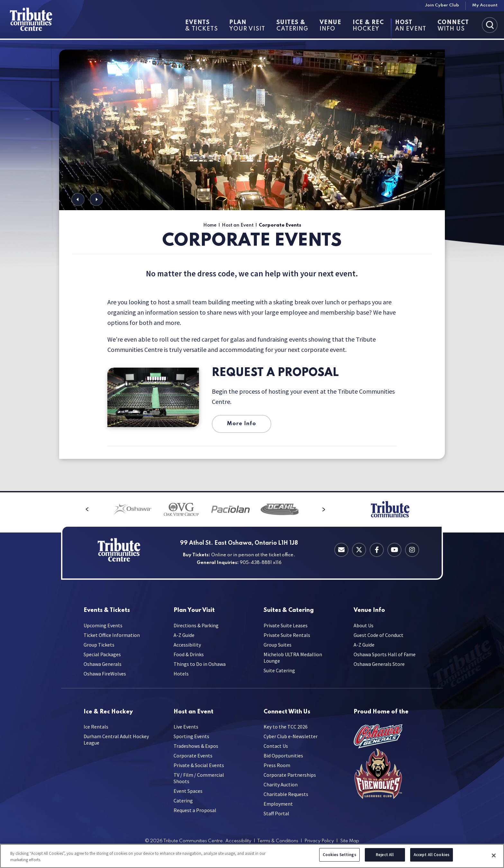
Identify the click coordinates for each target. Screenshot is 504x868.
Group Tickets (99, 645)
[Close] (494, 856)
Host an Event (238, 225)
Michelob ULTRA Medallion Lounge (293, 658)
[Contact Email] (341, 550)
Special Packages (102, 654)
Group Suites (278, 645)
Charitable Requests (286, 794)
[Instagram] (412, 550)
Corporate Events (193, 756)
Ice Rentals (96, 727)
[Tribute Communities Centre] (42, 19)
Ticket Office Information (112, 635)
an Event (411, 26)
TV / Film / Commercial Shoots (199, 778)
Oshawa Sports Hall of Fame (385, 654)
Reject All (385, 856)
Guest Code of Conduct (378, 635)
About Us (364, 625)
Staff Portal (276, 813)
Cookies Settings (339, 856)
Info (330, 26)
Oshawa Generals (103, 664)
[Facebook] (377, 550)
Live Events (186, 727)
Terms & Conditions (278, 841)
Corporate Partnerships (290, 775)
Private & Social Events (199, 765)
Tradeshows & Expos (196, 746)
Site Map (350, 841)
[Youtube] (394, 550)
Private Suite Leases (286, 625)
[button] (78, 199)
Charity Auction (281, 784)
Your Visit (247, 26)
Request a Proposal (275, 373)
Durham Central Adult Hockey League (116, 739)
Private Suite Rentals (287, 635)
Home (210, 225)
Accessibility (187, 645)
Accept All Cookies (432, 856)
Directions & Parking (196, 625)
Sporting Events (191, 736)
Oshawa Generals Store (379, 664)
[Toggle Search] (490, 25)
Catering (292, 26)
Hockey (368, 26)
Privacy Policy (319, 841)
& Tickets (202, 26)
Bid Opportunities (283, 756)
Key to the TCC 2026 (286, 727)
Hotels (181, 674)
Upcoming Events (103, 625)
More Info (242, 424)
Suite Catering (279, 670)
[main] (252, 265)
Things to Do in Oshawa (200, 664)
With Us (453, 26)
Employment (278, 804)
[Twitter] (359, 550)
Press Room (277, 765)
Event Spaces (188, 791)
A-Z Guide (184, 635)
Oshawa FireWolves (105, 674)
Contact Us (276, 746)
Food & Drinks (189, 654)
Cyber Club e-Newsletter (291, 736)
